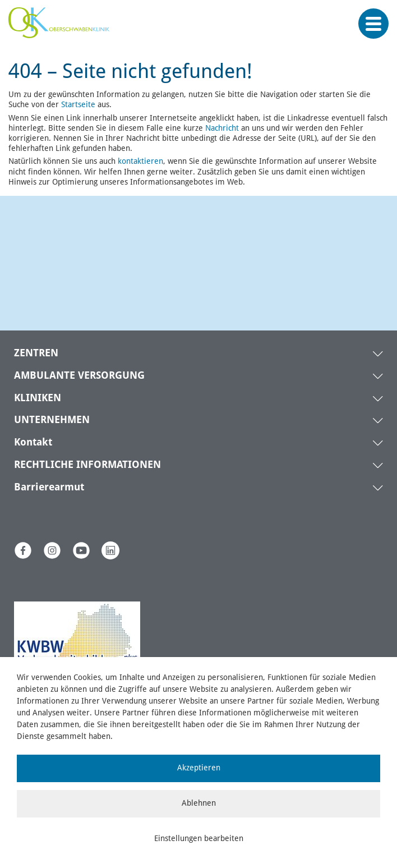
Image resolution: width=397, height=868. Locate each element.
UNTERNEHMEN (52, 420)
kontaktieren (140, 162)
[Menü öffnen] (373, 24)
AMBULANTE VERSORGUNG (79, 376)
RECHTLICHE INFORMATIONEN (87, 465)
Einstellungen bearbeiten (199, 839)
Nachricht (222, 128)
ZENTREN (36, 353)
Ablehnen (199, 803)
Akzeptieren (199, 768)
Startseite (78, 105)
